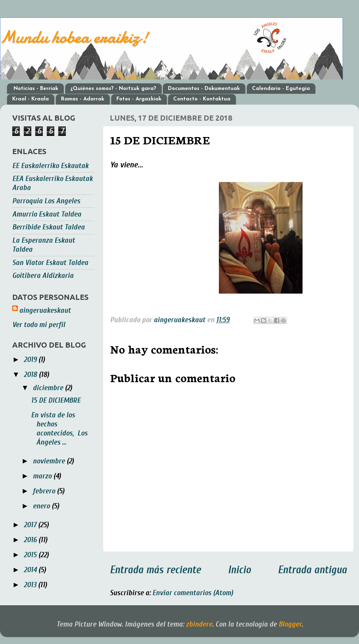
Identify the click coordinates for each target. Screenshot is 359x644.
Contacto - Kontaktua (202, 99)
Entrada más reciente (155, 570)
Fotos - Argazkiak (139, 99)
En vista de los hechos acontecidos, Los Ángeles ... (59, 429)
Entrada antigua (312, 570)
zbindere (199, 624)
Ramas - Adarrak (83, 99)
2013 (31, 585)
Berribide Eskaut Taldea (48, 227)
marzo (43, 476)
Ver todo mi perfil (39, 325)
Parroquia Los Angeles (46, 201)
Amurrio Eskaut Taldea (47, 214)
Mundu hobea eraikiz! (74, 37)
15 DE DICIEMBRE (56, 400)
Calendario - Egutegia (281, 89)
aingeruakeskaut (45, 310)
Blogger (290, 624)
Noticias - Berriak (36, 89)
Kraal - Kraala (30, 99)
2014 (31, 570)
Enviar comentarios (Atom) (193, 593)
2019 (31, 360)
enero (42, 506)
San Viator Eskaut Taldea (50, 263)
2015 (31, 555)
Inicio (239, 570)
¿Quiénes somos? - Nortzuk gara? (113, 89)
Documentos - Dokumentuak (204, 89)
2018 (31, 375)
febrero (45, 491)
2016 (31, 540)
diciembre (49, 388)
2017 (31, 525)
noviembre (50, 461)
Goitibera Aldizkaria (43, 276)
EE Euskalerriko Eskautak (50, 166)
